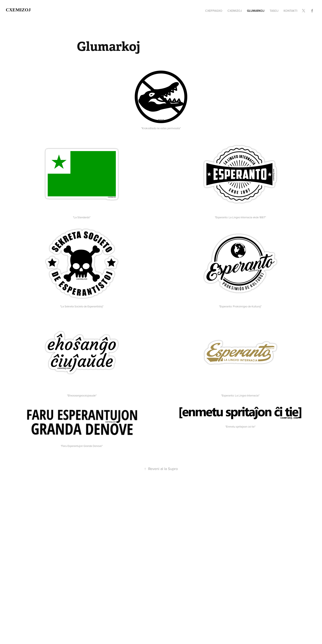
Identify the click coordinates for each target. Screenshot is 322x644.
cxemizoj (18, 10)
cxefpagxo (214, 11)
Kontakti (290, 11)
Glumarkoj (256, 11)
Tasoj (274, 11)
